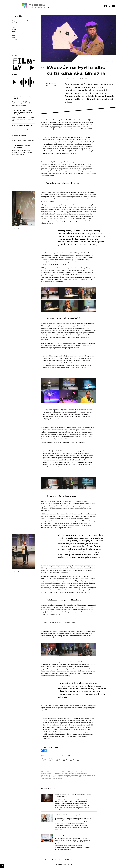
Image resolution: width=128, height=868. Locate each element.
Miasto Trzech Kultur (90, 775)
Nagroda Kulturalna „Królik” (61, 777)
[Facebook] (42, 750)
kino (13, 33)
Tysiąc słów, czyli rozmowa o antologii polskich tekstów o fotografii (23, 112)
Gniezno (72, 774)
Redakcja (48, 860)
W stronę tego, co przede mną (24, 126)
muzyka (14, 31)
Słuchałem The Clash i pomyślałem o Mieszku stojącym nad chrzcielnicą (74, 796)
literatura (15, 25)
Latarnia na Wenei (77, 775)
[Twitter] (46, 750)
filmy (13, 38)
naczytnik (15, 40)
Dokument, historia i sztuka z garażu (69, 815)
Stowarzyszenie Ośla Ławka (78, 777)
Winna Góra (15, 23)
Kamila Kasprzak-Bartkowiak (49, 775)
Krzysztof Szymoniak (64, 775)
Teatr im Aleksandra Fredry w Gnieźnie (52, 779)
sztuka (14, 29)
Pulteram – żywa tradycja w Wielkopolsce (23, 146)
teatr (13, 27)
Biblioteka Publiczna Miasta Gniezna (51, 772)
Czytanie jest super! (64, 835)
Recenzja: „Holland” (20, 136)
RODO (67, 860)
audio (14, 36)
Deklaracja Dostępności (77, 860)
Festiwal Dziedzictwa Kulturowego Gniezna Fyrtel (55, 774)
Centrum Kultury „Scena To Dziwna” (72, 772)
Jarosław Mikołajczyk (82, 774)
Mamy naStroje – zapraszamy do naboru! (24, 98)
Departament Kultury (58, 860)
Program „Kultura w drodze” (20, 21)
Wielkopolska (18, 16)
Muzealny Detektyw (47, 777)
